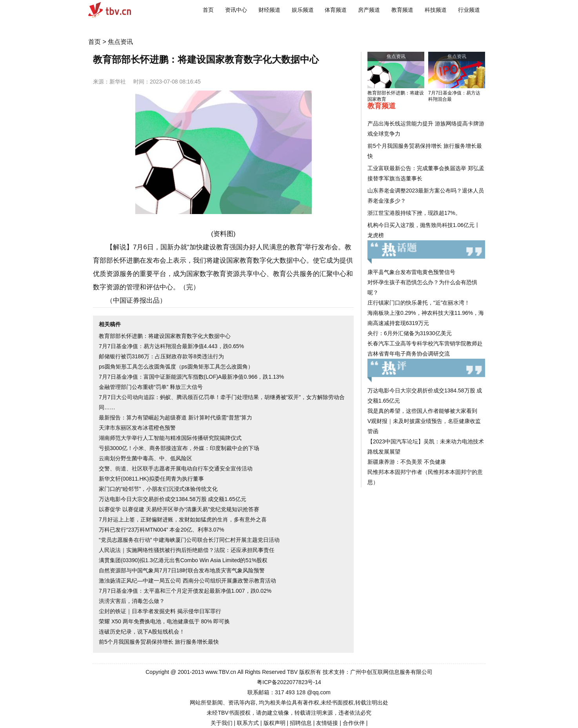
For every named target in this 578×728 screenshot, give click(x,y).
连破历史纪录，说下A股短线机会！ (142, 632)
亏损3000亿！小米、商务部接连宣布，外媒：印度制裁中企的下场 (179, 448)
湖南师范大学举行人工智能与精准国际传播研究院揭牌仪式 (170, 438)
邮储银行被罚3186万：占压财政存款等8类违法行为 (161, 356)
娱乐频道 (303, 10)
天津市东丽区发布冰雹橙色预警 (137, 428)
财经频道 (269, 10)
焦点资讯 (120, 42)
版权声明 (274, 723)
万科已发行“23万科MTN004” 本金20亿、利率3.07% (162, 530)
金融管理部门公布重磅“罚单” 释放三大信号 (151, 387)
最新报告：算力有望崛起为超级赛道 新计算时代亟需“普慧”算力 (175, 418)
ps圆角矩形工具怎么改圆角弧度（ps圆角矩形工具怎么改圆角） (176, 367)
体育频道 (336, 10)
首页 (208, 10)
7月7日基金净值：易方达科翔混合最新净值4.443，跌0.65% (171, 346)
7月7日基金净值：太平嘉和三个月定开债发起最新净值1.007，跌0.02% (185, 591)
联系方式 (248, 723)
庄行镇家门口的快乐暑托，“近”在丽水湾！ (419, 303)
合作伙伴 (354, 723)
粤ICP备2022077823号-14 (289, 682)
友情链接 (327, 723)
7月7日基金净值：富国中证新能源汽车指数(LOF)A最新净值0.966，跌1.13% (191, 377)
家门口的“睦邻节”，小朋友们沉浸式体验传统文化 (158, 489)
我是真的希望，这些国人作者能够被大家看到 (422, 411)
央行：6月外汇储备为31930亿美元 (410, 333)
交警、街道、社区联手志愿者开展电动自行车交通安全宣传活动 (176, 468)
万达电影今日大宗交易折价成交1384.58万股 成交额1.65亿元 (173, 499)
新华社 (118, 82)
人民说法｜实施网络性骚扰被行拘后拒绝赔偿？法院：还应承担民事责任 (187, 550)
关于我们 (222, 723)
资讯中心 (236, 10)
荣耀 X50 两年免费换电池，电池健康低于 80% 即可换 (164, 621)
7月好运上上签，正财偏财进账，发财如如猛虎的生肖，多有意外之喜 (183, 519)
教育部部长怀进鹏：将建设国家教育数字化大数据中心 (165, 336)
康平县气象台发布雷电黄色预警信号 (411, 272)
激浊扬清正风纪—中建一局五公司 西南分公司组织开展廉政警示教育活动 (187, 581)
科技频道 (436, 10)
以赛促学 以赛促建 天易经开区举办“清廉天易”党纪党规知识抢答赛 (179, 509)
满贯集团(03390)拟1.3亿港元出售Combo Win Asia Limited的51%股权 (183, 560)
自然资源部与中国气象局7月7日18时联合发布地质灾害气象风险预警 (182, 570)
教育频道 (402, 10)
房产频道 (369, 10)
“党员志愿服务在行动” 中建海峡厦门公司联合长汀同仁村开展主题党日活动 (189, 540)
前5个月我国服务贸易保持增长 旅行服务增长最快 (159, 642)
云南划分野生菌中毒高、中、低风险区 (145, 458)
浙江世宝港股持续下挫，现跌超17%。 (414, 213)
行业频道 (469, 10)
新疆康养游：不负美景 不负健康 (407, 462)
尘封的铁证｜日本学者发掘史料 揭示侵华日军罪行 (160, 611)
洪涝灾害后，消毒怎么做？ (132, 601)
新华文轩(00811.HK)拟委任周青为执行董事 (151, 479)
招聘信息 (301, 723)
